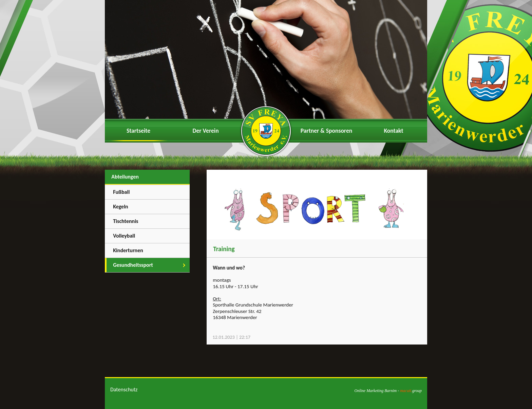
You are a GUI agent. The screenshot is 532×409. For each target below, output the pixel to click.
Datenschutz (124, 389)
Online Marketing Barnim (375, 391)
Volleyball (124, 236)
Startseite (138, 131)
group (411, 391)
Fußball (121, 192)
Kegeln (121, 207)
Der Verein (205, 131)
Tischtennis (126, 221)
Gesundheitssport (133, 265)
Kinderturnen (128, 250)
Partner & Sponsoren (326, 131)
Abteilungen (125, 177)
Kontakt (393, 131)
